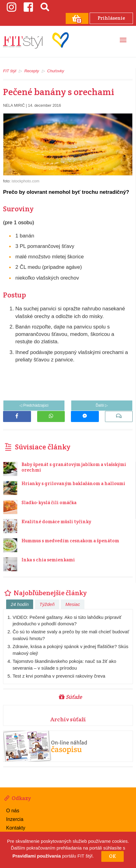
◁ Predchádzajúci (34, 405)
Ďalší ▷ (102, 405)
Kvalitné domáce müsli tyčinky (56, 522)
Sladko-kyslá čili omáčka (49, 502)
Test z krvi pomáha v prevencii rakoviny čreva (59, 676)
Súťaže (70, 697)
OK (113, 856)
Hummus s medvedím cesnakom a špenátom (70, 541)
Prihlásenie (111, 18)
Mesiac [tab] (73, 604)
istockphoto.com (25, 181)
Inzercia (15, 819)
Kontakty (16, 828)
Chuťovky (56, 71)
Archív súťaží (68, 719)
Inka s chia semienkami (48, 560)
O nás (13, 811)
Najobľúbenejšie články (45, 593)
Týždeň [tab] (47, 604)
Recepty (32, 71)
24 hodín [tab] (20, 604)
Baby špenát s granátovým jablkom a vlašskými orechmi (74, 467)
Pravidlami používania (37, 856)
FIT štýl (10, 71)
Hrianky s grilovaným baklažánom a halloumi (73, 483)
